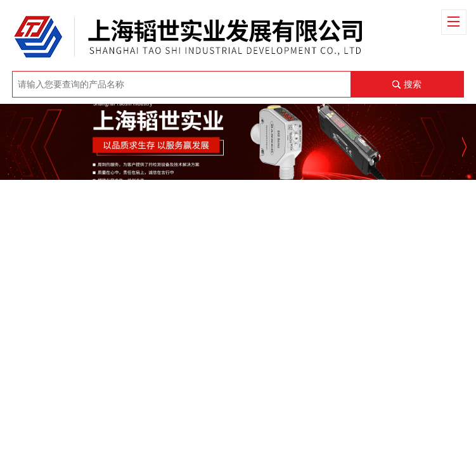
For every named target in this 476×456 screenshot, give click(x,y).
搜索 (413, 84)
